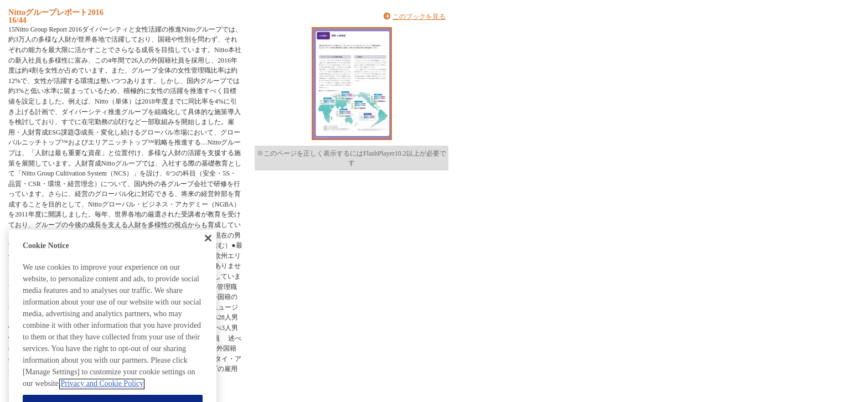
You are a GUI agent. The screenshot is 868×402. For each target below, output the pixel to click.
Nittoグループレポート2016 (56, 12)
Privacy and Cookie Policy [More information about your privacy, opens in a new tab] (102, 393)
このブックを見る (419, 17)
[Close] (208, 247)
